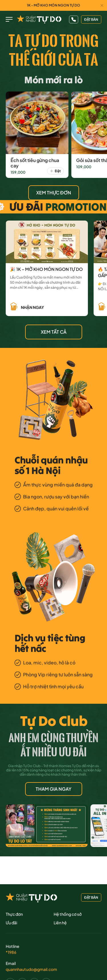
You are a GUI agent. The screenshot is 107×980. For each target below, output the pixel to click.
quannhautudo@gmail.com (31, 969)
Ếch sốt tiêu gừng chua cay (35, 163)
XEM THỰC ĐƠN (54, 193)
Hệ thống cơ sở (68, 914)
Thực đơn (14, 914)
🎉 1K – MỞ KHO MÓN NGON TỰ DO (46, 269)
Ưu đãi (11, 923)
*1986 (11, 952)
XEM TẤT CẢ (54, 332)
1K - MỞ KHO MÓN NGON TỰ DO (53, 5)
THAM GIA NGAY (53, 789)
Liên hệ (60, 923)
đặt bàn (91, 19)
